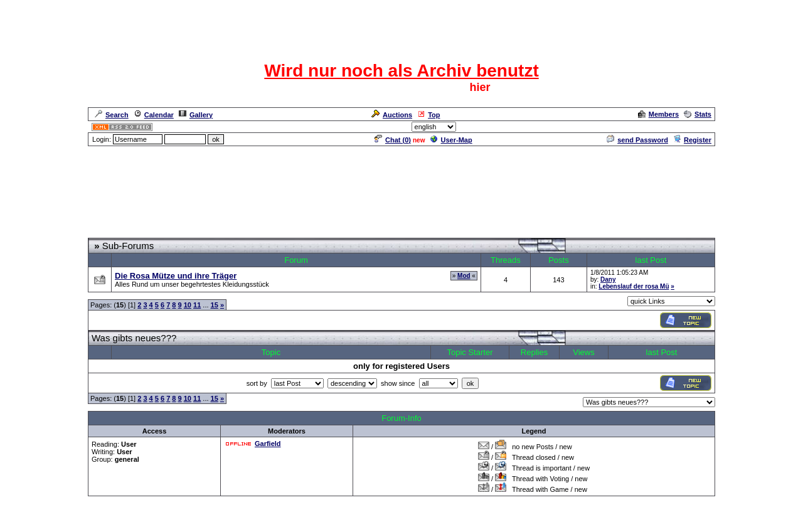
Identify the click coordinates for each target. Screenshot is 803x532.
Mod (464, 276)
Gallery (196, 115)
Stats (698, 114)
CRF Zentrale (171, 232)
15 (215, 305)
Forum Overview (115, 232)
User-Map (451, 140)
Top (428, 115)
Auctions (392, 115)
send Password (637, 140)
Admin (700, 127)
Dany (608, 279)
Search (112, 115)
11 (197, 305)
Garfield (268, 444)
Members (658, 114)
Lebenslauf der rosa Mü (634, 286)
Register (692, 140)
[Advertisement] (401, 193)
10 (188, 305)
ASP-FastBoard (372, 524)
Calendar (154, 115)
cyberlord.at (470, 524)
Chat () (393, 140)
